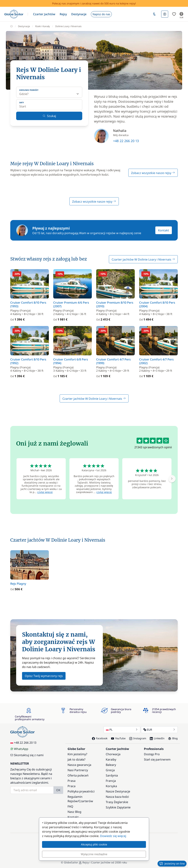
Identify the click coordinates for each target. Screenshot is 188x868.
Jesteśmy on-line (172, 864)
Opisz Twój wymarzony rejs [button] (44, 676)
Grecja (110, 770)
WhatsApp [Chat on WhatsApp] (19, 749)
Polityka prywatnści (81, 791)
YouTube (118, 738)
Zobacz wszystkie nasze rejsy (153, 173)
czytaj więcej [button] (45, 492)
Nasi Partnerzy (78, 770)
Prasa (72, 781)
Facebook (100, 738)
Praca (72, 786)
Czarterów (86, 801)
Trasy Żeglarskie (117, 802)
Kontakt (164, 230)
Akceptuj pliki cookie (94, 844)
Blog (173, 738)
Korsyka (111, 786)
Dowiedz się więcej (113, 836)
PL (122, 730)
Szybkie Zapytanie (118, 807)
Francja (111, 781)
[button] (44, 14)
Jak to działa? (76, 759)
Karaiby (111, 759)
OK (58, 790)
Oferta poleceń (78, 775)
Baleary (111, 765)
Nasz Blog (74, 812)
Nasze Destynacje (118, 791)
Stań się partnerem (157, 759)
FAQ (70, 806)
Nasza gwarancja (79, 765)
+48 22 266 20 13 (126, 141)
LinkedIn (157, 738)
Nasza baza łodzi (117, 797)
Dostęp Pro (152, 754)
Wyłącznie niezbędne (94, 854)
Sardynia (112, 775)
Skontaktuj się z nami (27, 755)
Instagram (138, 738)
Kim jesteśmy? (77, 754)
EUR (159, 730)
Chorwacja (113, 754)
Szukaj (49, 116)
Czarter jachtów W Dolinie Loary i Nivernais (143, 259)
